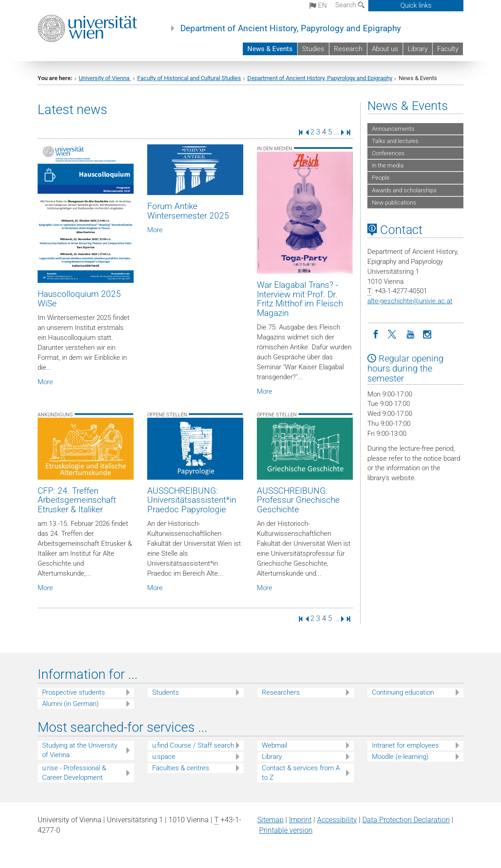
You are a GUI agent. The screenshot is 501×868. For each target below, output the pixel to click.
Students (166, 692)
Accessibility (337, 820)
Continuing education (403, 692)
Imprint (300, 820)
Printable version (286, 830)
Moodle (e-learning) (400, 757)
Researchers (281, 692)
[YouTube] (410, 334)
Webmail (275, 745)
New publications (394, 203)
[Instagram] (428, 334)
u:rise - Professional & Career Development (74, 773)
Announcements (393, 129)
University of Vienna (105, 78)
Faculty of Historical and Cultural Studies (189, 78)
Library (418, 49)
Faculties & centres (181, 768)
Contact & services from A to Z (301, 773)
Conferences (388, 153)
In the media (388, 165)
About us (385, 49)
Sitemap (270, 820)
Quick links (416, 5)
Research (348, 49)
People (381, 178)
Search (350, 5)
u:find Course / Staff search (193, 745)
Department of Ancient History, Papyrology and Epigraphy (291, 29)
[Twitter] (393, 334)
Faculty (448, 49)
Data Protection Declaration (406, 820)
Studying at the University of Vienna (80, 750)
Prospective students (74, 692)
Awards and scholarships (404, 190)
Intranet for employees (405, 745)
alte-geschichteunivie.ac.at (410, 301)
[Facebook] (376, 334)
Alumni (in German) (70, 704)
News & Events (270, 49)
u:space (164, 757)
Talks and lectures (395, 141)
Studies (313, 49)
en (318, 5)
